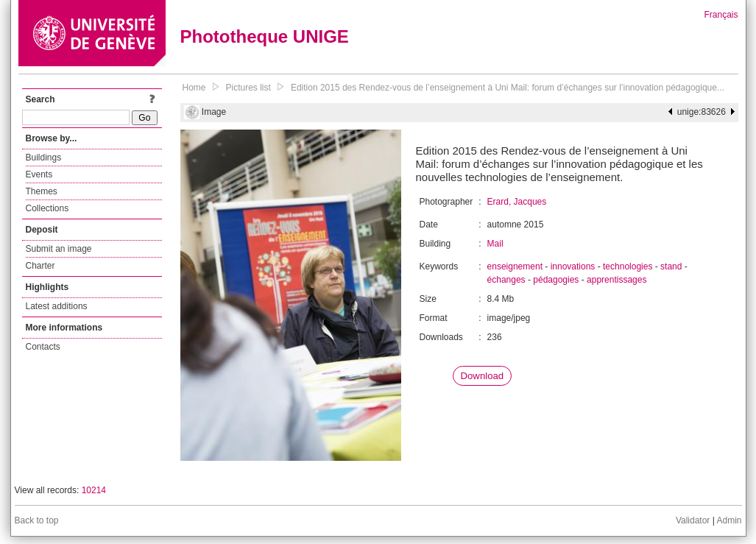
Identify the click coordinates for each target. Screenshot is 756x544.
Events (39, 174)
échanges (506, 280)
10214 (94, 490)
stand (671, 266)
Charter (40, 266)
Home (194, 88)
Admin (729, 520)
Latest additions (57, 306)
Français (721, 15)
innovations (573, 266)
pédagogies (556, 280)
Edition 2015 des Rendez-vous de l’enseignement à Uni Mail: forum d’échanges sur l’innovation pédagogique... (508, 88)
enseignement (515, 266)
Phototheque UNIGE (265, 36)
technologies (628, 266)
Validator (693, 520)
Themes (42, 191)
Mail (495, 244)
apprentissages (617, 280)
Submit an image (59, 249)
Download (483, 376)
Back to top (37, 520)
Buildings (44, 158)
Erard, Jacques (517, 202)
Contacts (43, 347)
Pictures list (248, 88)
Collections (47, 208)
